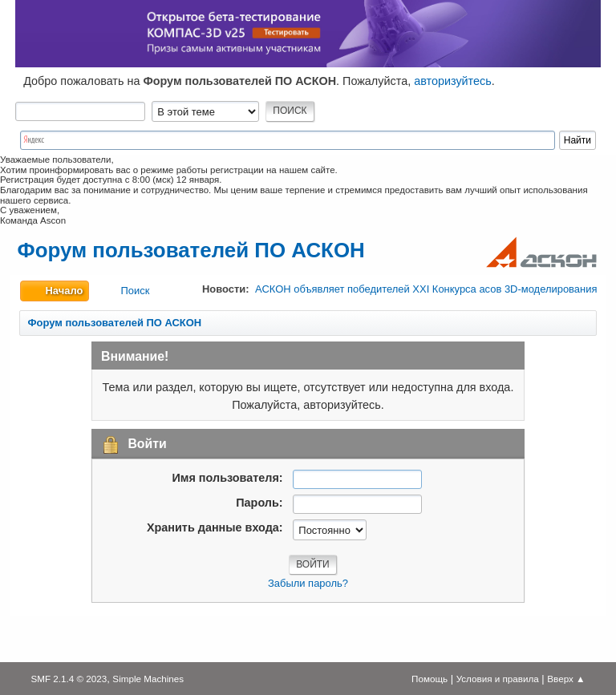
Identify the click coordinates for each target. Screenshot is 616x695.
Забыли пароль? (308, 583)
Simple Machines (148, 679)
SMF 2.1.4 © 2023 (69, 679)
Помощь (430, 679)
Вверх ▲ (566, 679)
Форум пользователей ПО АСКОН (191, 250)
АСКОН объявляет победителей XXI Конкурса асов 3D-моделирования (426, 289)
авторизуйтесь (453, 81)
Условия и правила (498, 679)
